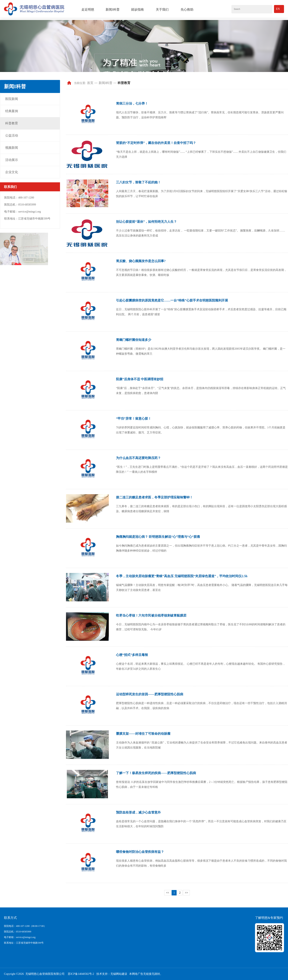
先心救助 (187, 9)
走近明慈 (88, 9)
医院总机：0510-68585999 (18, 932)
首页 (90, 83)
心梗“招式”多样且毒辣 (132, 655)
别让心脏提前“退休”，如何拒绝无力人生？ (146, 222)
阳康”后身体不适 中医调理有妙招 (140, 379)
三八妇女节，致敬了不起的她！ (138, 182)
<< (168, 893)
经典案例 (12, 111)
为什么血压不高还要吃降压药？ (138, 458)
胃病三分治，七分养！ (132, 103)
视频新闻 (12, 148)
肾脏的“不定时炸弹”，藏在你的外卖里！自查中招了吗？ (156, 143)
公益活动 (12, 135)
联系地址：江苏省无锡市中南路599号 (24, 943)
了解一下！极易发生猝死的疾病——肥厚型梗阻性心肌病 (156, 773)
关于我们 (162, 9)
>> (186, 893)
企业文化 (12, 172)
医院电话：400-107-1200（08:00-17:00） (25, 926)
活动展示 (12, 160)
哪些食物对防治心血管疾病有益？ (140, 852)
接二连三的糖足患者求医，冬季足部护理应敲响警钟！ (154, 497)
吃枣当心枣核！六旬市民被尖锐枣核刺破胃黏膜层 (151, 615)
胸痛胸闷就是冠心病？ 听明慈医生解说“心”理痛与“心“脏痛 (158, 537)
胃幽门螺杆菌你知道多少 (134, 340)
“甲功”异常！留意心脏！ (134, 419)
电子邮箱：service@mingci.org (20, 937)
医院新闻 (12, 99)
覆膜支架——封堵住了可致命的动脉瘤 (143, 734)
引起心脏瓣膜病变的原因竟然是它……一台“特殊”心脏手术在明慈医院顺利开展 (172, 300)
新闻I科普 (112, 9)
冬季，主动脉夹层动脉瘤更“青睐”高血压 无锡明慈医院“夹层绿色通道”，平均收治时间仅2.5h (182, 576)
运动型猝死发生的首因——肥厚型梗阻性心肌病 (150, 694)
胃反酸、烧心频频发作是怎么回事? (141, 261)
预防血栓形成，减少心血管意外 (138, 812)
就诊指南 (137, 9)
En (278, 9)
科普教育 (12, 123)
